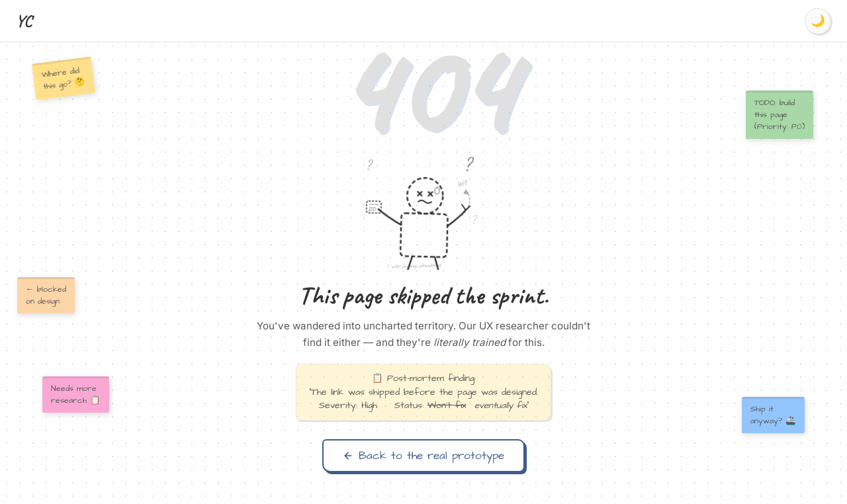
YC (24, 21)
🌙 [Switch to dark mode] (818, 21)
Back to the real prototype (423, 456)
